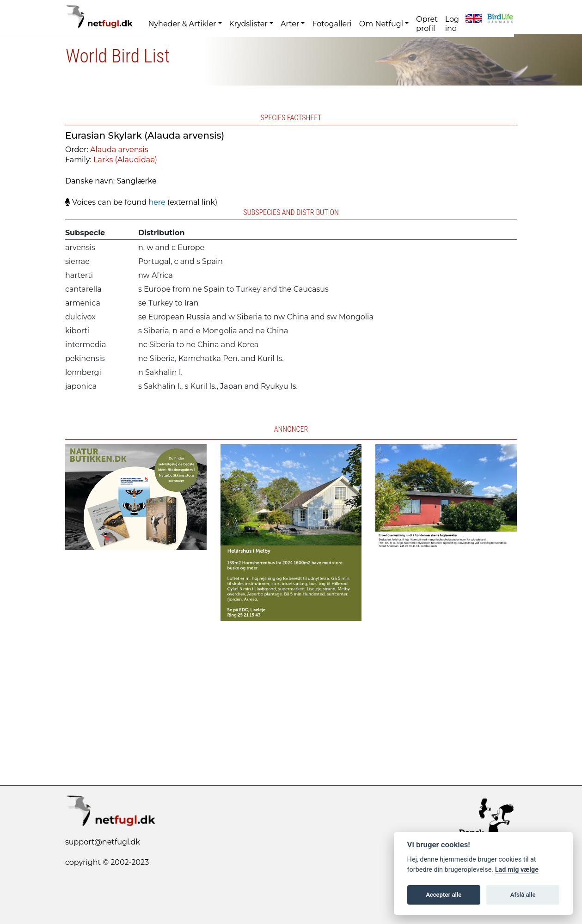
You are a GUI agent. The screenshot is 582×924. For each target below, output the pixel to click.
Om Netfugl (381, 24)
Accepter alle (444, 895)
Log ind (452, 24)
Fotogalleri (332, 24)
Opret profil (427, 24)
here (157, 202)
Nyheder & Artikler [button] (182, 24)
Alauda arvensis (119, 150)
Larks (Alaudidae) (125, 160)
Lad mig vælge (517, 870)
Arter (290, 24)
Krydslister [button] (248, 24)
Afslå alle (523, 895)
